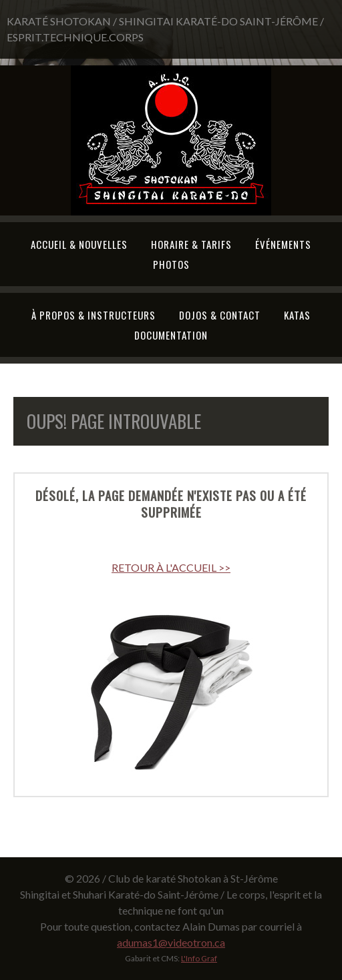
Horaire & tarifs (191, 244)
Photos (171, 264)
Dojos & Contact (220, 315)
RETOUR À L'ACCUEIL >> (171, 567)
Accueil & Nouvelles (79, 244)
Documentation (171, 335)
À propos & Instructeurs (94, 315)
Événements (283, 244)
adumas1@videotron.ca (171, 942)
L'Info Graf (199, 958)
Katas (297, 315)
